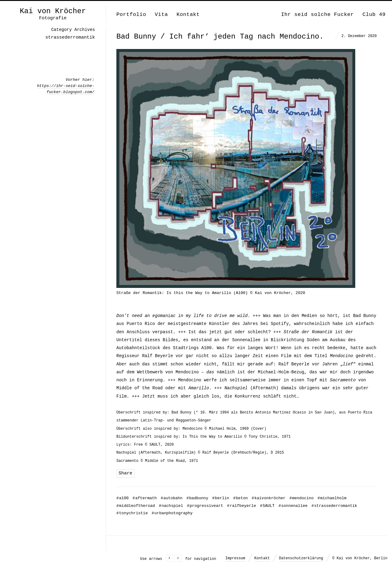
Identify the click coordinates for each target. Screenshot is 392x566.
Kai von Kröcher (53, 11)
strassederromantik (334, 506)
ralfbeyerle (241, 506)
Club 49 (374, 15)
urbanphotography (172, 513)
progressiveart (205, 506)
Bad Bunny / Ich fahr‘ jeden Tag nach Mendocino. (220, 37)
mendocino (302, 498)
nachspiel (171, 506)
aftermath (145, 498)
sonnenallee (293, 506)
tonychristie (132, 513)
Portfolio (131, 15)
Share (125, 473)
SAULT (267, 506)
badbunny (197, 498)
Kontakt (188, 15)
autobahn (172, 498)
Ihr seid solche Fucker (318, 15)
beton (240, 498)
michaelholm (332, 498)
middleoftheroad (136, 506)
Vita (161, 15)
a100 (123, 498)
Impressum (235, 558)
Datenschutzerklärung (301, 558)
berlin (221, 498)
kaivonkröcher (269, 498)
